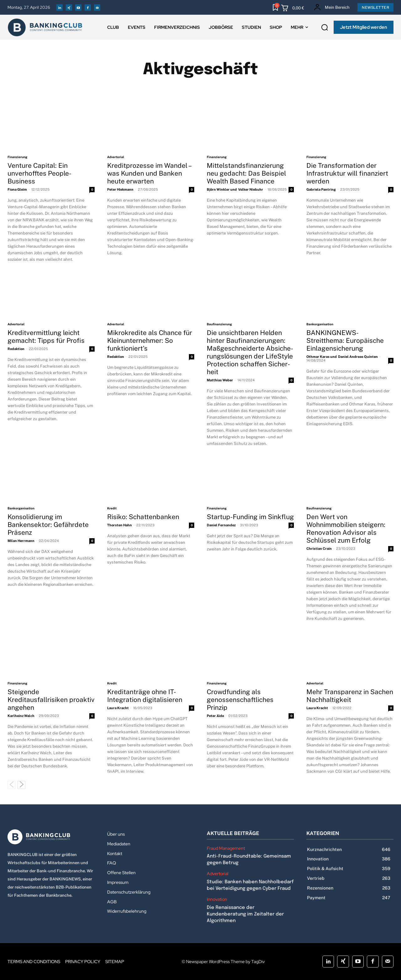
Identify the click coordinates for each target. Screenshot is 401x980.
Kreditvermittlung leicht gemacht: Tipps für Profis (46, 337)
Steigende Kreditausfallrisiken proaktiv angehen (51, 700)
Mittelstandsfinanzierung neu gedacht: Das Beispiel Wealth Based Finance (246, 173)
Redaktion (16, 349)
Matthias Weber (220, 380)
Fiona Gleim (17, 189)
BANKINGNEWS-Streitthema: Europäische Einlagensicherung (345, 340)
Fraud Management (226, 848)
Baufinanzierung (219, 324)
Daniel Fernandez (221, 525)
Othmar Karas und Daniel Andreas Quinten (342, 357)
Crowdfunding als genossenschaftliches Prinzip (240, 700)
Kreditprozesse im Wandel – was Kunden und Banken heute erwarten (150, 173)
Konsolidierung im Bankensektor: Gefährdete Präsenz (48, 525)
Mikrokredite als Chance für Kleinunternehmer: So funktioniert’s (150, 340)
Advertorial (116, 157)
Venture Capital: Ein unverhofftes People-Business (39, 173)
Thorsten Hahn (120, 525)
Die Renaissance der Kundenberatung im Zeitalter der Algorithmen (245, 914)
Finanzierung (17, 157)
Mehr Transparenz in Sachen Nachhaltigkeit (350, 696)
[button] (325, 28)
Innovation (217, 899)
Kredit (112, 508)
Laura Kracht (118, 708)
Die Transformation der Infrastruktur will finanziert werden (347, 173)
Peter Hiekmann (120, 189)
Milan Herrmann (21, 541)
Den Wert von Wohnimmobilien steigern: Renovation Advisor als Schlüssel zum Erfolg (346, 529)
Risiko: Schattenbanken (144, 517)
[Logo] (51, 837)
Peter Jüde (215, 716)
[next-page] (21, 785)
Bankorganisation (320, 324)
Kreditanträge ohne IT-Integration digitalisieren (145, 696)
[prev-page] (11, 785)
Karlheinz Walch (21, 716)
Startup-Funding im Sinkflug (250, 517)
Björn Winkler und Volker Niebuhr (235, 189)
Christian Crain (319, 549)
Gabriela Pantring (321, 189)
